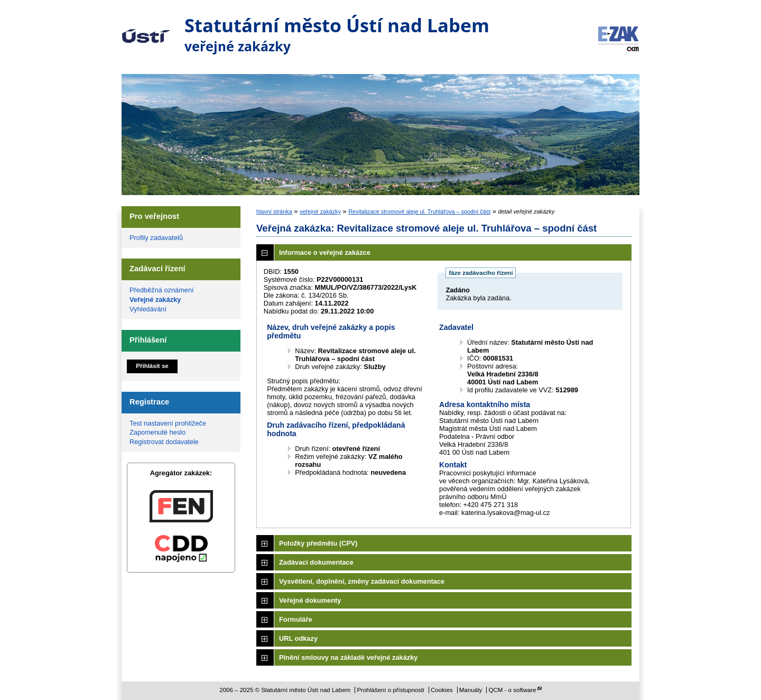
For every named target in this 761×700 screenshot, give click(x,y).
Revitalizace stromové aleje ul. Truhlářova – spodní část (419, 211)
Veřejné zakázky (155, 300)
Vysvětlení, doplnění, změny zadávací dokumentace (362, 581)
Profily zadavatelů (156, 238)
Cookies (442, 690)
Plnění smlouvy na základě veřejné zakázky (348, 657)
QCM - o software (513, 690)
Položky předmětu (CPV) (318, 543)
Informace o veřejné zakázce (325, 252)
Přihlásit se (152, 366)
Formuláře (296, 619)
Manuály (471, 690)
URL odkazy (298, 638)
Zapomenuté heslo (157, 432)
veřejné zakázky (320, 211)
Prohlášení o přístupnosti (390, 690)
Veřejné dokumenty (310, 600)
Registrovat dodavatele (164, 442)
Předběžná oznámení (162, 290)
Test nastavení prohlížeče (168, 423)
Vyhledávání (148, 309)
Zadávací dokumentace (316, 562)
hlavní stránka (274, 211)
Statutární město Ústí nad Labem (146, 29)
